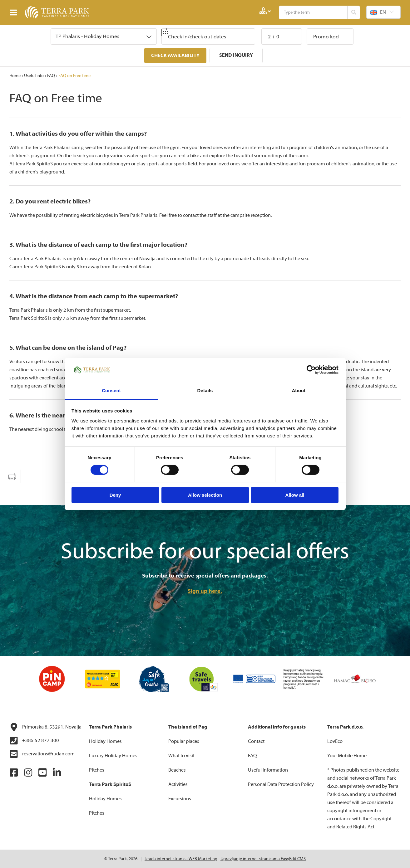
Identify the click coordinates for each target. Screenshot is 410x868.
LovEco (335, 741)
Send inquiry (236, 55)
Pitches (97, 770)
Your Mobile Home (347, 755)
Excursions (180, 798)
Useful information (268, 770)
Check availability (175, 56)
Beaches (177, 770)
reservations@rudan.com (42, 754)
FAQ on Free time (74, 76)
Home (15, 76)
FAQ (51, 76)
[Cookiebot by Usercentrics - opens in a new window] (311, 370)
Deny (115, 495)
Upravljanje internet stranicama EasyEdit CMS (263, 859)
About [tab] (299, 390)
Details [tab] (205, 390)
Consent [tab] (111, 390)
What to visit (181, 755)
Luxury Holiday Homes (113, 755)
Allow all (295, 495)
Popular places (184, 741)
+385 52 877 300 (34, 740)
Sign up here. (205, 591)
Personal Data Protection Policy (281, 784)
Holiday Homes (105, 741)
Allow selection (205, 495)
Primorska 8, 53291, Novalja (45, 727)
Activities (178, 784)
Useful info (34, 76)
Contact (256, 741)
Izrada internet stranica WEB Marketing (181, 859)
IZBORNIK (15, 12)
